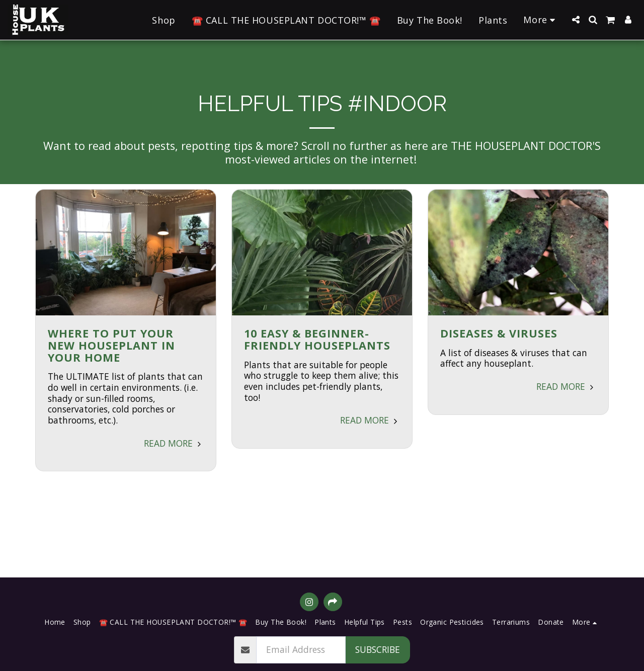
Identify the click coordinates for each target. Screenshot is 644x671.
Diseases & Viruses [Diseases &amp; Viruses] (499, 333)
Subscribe (378, 649)
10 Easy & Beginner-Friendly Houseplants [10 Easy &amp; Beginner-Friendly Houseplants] (317, 339)
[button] (576, 20)
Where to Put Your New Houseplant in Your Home (111, 345)
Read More (174, 443)
